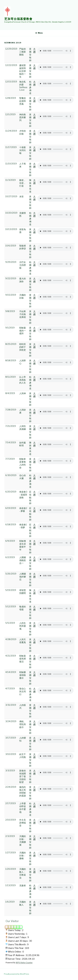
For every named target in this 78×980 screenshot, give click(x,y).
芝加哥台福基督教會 (18, 19)
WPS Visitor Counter (24, 963)
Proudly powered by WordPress (16, 974)
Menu (39, 33)
